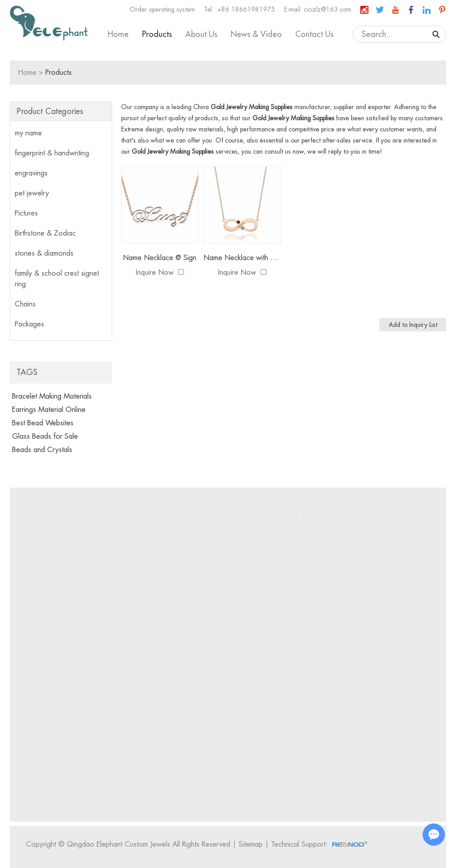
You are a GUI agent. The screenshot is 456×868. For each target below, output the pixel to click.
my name (28, 133)
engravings (31, 173)
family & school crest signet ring (57, 279)
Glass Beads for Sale (45, 436)
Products (157, 34)
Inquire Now (155, 273)
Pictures (26, 213)
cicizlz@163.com (328, 9)
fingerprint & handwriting (52, 153)
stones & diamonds (44, 253)
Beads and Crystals (42, 450)
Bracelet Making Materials (52, 396)
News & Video (256, 34)
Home (118, 34)
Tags (27, 372)
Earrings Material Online (49, 410)
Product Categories (50, 111)
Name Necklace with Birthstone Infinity (242, 258)
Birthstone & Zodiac (45, 233)
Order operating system (162, 9)
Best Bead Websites (43, 423)
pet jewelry (32, 193)
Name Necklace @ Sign (160, 258)
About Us (201, 34)
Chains (25, 304)
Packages (29, 324)
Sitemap (252, 844)
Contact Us (314, 34)
